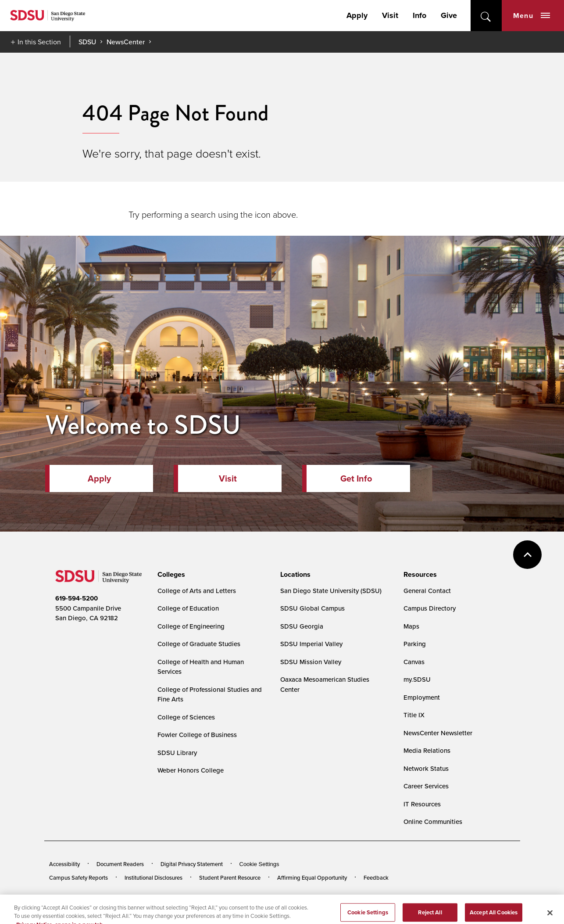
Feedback (376, 877)
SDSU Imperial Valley (311, 644)
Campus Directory (430, 608)
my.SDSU (417, 679)
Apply (357, 15)
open (486, 16)
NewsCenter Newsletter (438, 733)
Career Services (426, 786)
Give (449, 15)
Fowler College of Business (197, 735)
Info (419, 15)
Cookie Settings (259, 864)
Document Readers (120, 864)
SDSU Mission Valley (311, 662)
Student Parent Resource (230, 877)
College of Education (188, 608)
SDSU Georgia (302, 626)
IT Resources (422, 804)
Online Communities (433, 822)
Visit (390, 15)
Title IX (414, 715)
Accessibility (64, 864)
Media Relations (427, 750)
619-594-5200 (77, 598)
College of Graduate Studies (199, 644)
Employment (422, 697)
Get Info (356, 478)
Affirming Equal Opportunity (312, 877)
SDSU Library (177, 753)
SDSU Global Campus (312, 608)
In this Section (39, 42)
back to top (527, 555)
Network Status (426, 768)
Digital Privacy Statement (192, 864)
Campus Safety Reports (79, 877)
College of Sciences (186, 717)
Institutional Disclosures (153, 877)
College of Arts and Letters (197, 591)
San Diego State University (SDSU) (331, 591)
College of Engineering (191, 626)
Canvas (414, 662)
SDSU (87, 42)
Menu (532, 16)
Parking (415, 644)
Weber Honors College (191, 770)
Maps (411, 626)
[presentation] (170, 575)
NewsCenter (126, 42)
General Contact (427, 591)
